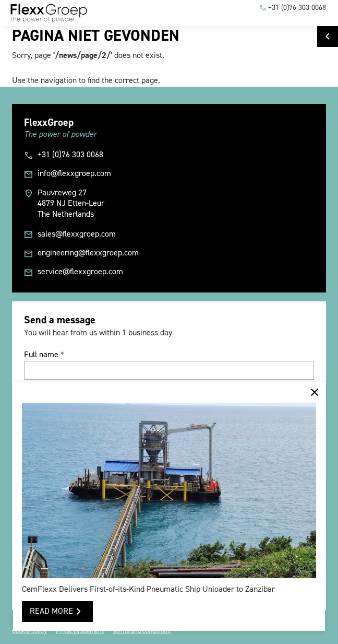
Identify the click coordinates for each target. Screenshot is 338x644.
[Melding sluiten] (315, 392)
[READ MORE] (57, 612)
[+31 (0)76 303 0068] (292, 8)
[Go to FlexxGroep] (328, 37)
